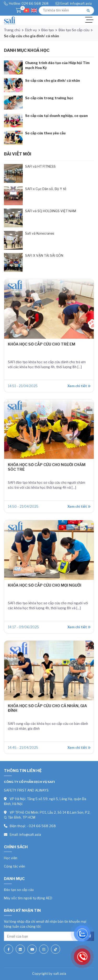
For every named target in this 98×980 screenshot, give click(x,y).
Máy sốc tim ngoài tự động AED (28, 898)
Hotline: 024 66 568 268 (29, 4)
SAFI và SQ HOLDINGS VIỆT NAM (51, 211)
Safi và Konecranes (40, 233)
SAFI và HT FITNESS (40, 167)
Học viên (11, 858)
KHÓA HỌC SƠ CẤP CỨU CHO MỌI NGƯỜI (45, 585)
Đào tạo (48, 30)
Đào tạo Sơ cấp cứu (74, 30)
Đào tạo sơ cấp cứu (19, 890)
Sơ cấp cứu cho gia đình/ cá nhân (53, 81)
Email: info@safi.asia (76, 4)
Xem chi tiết (79, 386)
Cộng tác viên (15, 866)
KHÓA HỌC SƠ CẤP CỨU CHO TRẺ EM (42, 344)
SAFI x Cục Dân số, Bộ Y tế (46, 189)
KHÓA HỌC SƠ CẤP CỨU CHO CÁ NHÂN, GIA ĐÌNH (47, 708)
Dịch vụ (31, 30)
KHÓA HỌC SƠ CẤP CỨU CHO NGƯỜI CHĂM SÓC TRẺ (47, 467)
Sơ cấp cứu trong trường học (49, 98)
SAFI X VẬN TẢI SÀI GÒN (44, 256)
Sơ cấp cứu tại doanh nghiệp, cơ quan (56, 116)
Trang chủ (12, 30)
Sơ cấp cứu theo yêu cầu (45, 133)
